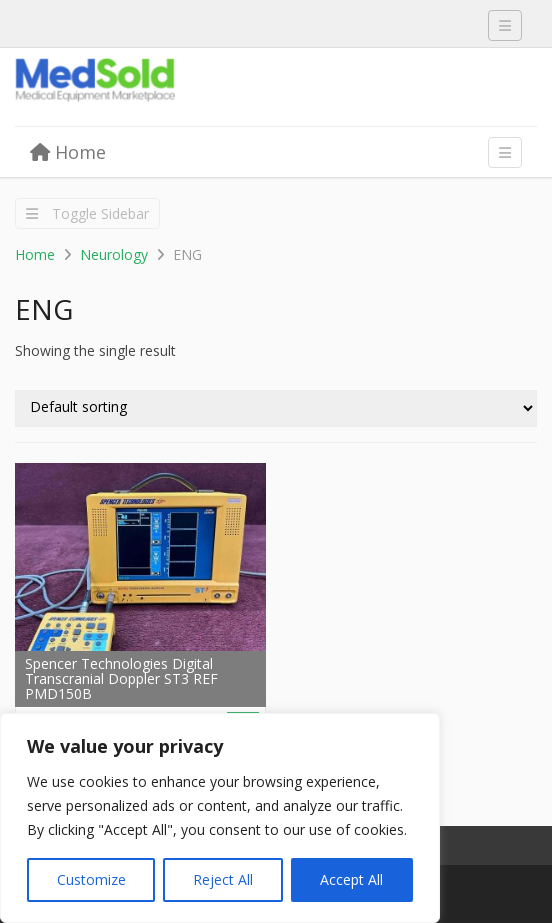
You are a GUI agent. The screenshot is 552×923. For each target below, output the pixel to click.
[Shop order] (276, 408)
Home (68, 152)
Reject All (223, 879)
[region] (220, 818)
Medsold (165, 88)
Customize (91, 879)
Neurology (114, 254)
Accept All (351, 879)
